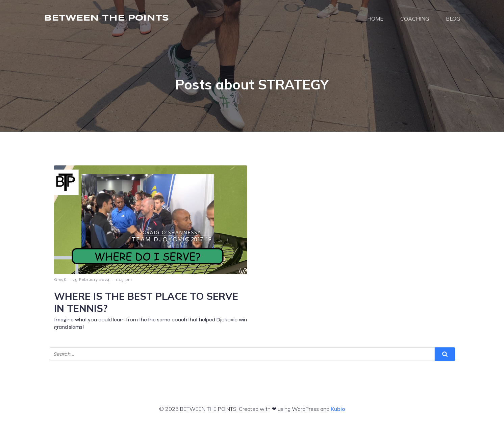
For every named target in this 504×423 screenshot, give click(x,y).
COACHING (415, 19)
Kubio (338, 409)
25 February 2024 (91, 280)
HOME (375, 19)
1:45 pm (124, 280)
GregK (60, 280)
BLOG (453, 19)
